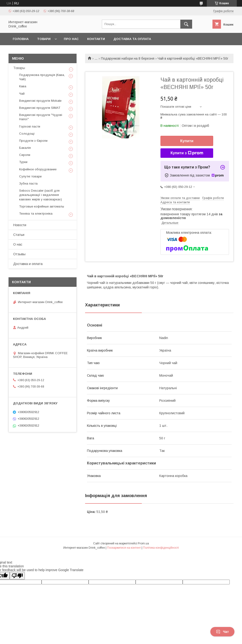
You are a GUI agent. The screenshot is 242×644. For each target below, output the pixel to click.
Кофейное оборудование (38, 169)
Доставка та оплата (132, 39)
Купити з (187, 153)
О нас (18, 244)
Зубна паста (28, 183)
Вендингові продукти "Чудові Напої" (41, 117)
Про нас (71, 39)
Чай (22, 94)
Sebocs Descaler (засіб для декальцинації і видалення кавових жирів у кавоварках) (41, 195)
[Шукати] (186, 24)
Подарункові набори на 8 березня (128, 58)
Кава (23, 86)
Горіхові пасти (30, 126)
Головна (21, 39)
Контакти (96, 39)
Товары (19, 68)
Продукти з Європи (33, 141)
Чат (222, 632)
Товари (44, 39)
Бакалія (25, 148)
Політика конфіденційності (161, 548)
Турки (23, 162)
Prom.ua (143, 543)
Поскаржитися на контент (124, 548)
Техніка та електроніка (36, 214)
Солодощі (27, 134)
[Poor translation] (17, 576)
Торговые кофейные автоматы (42, 206)
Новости (20, 225)
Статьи (19, 235)
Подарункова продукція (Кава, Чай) (42, 77)
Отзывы (19, 254)
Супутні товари (30, 176)
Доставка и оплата (28, 264)
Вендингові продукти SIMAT (40, 108)
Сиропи (25, 155)
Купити (187, 141)
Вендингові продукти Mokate (40, 101)
